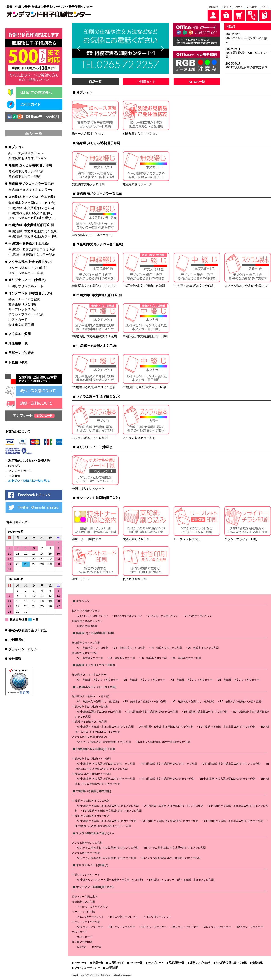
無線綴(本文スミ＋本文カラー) (30, 190)
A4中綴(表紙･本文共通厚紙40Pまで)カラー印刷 (167, 779)
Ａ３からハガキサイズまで (92, 907)
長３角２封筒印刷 (21, 325)
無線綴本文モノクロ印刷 (26, 171)
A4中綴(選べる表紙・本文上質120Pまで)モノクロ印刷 (108, 806)
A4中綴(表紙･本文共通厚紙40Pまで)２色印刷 (152, 712)
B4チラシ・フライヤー (122, 927)
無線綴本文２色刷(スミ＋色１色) (32, 203)
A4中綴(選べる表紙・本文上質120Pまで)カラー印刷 (107, 821)
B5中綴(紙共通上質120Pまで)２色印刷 (205, 712)
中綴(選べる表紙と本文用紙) (29, 243)
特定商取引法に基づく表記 (28, 630)
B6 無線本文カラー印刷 (187, 658)
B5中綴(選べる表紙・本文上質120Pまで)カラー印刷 (233, 821)
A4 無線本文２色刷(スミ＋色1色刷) (98, 702)
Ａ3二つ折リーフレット (91, 917)
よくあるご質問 (20, 334)
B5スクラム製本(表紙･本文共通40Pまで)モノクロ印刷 (175, 848)
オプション (16, 147)
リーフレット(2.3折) (23, 309)
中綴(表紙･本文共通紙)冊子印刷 (31, 225)
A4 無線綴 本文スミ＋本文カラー (98, 680)
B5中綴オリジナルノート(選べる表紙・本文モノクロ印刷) (182, 880)
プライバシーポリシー (24, 649)
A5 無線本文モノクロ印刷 (166, 648)
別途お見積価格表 (87, 626)
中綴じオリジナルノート (26, 286)
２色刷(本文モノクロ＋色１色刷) (32, 197)
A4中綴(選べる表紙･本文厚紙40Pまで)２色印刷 (166, 727)
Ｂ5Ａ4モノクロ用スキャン (92, 616)
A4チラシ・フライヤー (154, 927)
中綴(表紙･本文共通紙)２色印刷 (31, 208)
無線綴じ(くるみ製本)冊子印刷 (30, 165)
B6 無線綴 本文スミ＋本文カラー (239, 680)
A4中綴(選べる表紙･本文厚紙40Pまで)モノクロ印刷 (174, 806)
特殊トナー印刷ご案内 (24, 299)
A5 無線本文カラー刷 (154, 658)
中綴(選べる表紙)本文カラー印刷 (32, 254)
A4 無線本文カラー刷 (90, 658)
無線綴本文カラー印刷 (24, 176)
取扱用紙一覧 (18, 343)
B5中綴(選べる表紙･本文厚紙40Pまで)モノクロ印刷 (112, 811)
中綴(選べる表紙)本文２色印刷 (30, 213)
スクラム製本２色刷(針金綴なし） (33, 218)
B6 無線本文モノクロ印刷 (203, 648)
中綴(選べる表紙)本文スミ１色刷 (32, 249)
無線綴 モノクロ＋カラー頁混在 (31, 184)
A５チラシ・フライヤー (218, 927)
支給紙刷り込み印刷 (23, 304)
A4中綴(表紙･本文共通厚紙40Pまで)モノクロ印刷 (169, 764)
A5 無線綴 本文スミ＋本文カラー (192, 680)
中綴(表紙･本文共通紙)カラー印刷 (33, 236)
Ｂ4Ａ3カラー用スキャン (198, 616)
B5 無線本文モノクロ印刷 (129, 648)
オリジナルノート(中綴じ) (27, 280)
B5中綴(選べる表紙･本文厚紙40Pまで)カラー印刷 (103, 826)
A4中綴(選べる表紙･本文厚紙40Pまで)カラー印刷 (170, 821)
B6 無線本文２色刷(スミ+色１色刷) (241, 702)
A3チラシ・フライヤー (90, 927)
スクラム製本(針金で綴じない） (31, 262)
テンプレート (156, 963)
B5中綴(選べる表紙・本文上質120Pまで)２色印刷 (227, 727)
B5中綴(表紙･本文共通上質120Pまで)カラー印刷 (228, 779)
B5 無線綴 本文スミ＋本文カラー (145, 680)
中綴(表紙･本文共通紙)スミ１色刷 (33, 231)
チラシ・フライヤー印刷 (26, 314)
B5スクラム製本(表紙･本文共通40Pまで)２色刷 (163, 742)
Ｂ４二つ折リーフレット (124, 917)
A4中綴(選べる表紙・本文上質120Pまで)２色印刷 (105, 727)
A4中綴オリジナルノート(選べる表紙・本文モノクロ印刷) (110, 880)
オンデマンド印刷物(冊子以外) (30, 293)
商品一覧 (95, 82)
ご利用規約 (16, 640)
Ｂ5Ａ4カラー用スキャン (128, 616)
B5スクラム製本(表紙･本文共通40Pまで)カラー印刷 (171, 858)
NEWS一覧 (197, 82)
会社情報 (15, 659)
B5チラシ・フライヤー (185, 927)
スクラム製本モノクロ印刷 (28, 268)
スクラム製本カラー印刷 (26, 273)
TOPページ (81, 963)
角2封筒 (96, 947)
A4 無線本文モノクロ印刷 (93, 648)
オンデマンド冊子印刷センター (98, 975)
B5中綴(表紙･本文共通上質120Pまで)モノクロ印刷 (232, 764)
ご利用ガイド (146, 82)
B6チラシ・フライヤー (250, 927)
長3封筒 (82, 947)
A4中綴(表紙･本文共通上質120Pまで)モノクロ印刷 (106, 764)
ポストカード (18, 319)
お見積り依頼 (18, 362)
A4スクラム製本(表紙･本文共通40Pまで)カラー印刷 (106, 858)
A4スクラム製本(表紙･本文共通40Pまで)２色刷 (104, 742)
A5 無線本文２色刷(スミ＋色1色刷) (193, 702)
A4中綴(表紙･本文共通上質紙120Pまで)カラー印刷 (106, 779)
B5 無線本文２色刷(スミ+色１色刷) (146, 702)
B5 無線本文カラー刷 (122, 658)
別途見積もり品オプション (28, 158)
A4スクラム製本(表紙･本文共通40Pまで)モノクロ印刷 (108, 848)
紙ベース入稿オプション (26, 153)
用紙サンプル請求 (21, 353)
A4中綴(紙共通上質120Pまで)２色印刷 (99, 712)
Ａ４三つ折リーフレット (157, 917)
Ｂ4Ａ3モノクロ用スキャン (163, 616)
